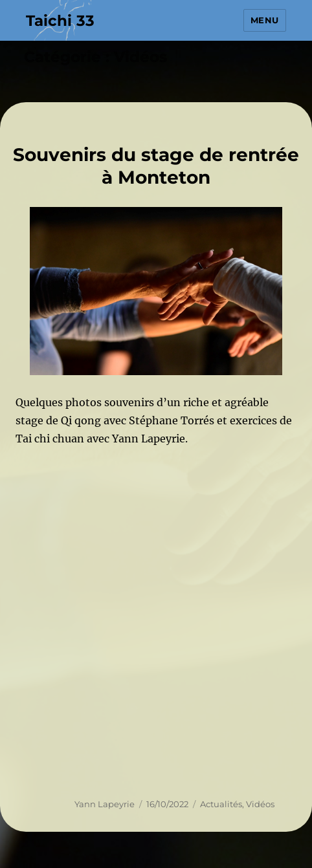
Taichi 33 (60, 21)
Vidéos (260, 804)
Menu (265, 20)
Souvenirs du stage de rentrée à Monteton (156, 166)
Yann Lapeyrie (105, 804)
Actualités (221, 804)
